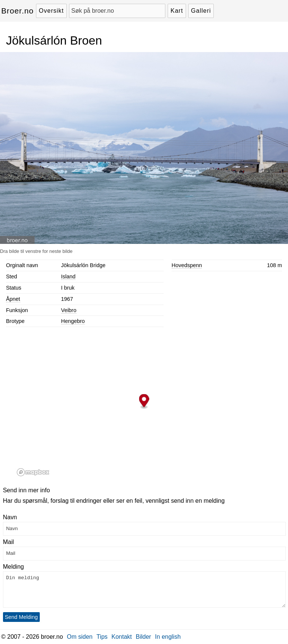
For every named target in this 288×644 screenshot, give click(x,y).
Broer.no (17, 11)
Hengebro (73, 321)
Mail (8, 542)
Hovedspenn (187, 265)
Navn (10, 517)
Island (68, 276)
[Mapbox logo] (33, 472)
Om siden (79, 637)
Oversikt (52, 11)
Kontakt (121, 637)
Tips (102, 637)
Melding (13, 567)
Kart (177, 11)
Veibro (69, 310)
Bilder (143, 637)
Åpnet (13, 299)
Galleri (201, 11)
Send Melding (21, 617)
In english (168, 637)
